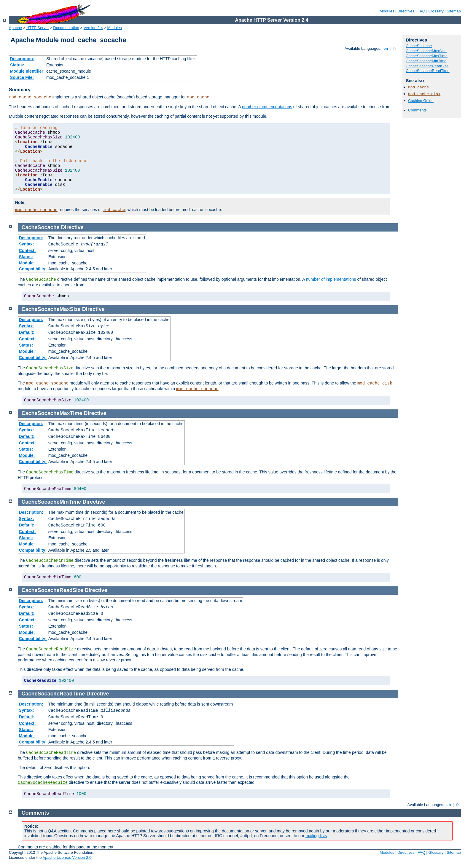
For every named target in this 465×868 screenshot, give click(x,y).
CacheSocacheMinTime (426, 61)
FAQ (421, 11)
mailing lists (316, 836)
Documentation (66, 28)
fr (395, 48)
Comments (417, 110)
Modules (387, 11)
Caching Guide (421, 101)
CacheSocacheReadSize (427, 66)
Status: (17, 65)
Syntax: (27, 244)
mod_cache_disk (424, 94)
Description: (22, 59)
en (386, 48)
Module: (27, 263)
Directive (72, 227)
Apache (15, 28)
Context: (27, 250)
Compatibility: (33, 269)
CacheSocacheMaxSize (426, 51)
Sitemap (454, 11)
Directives (406, 11)
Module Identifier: (27, 71)
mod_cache (198, 97)
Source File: (22, 77)
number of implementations (267, 107)
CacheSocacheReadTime (428, 71)
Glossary (436, 11)
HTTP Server (38, 28)
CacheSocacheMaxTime (427, 56)
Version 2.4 (93, 28)
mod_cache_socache (30, 97)
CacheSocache (419, 46)
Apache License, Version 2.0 (67, 857)
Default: (27, 332)
